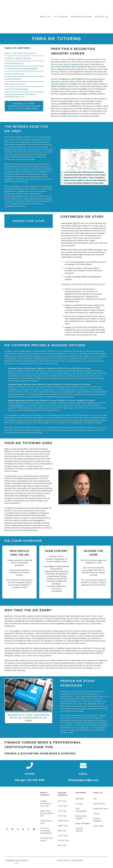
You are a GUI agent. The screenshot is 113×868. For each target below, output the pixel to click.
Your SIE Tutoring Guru (14, 75)
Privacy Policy (63, 862)
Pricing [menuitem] (96, 815)
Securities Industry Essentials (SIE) (69, 66)
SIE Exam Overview (13, 80)
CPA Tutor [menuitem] (62, 817)
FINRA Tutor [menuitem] (63, 822)
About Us (45, 17)
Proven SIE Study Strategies (16, 91)
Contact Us (101, 17)
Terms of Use (77, 862)
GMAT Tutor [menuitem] (63, 827)
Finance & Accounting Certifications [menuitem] (46, 832)
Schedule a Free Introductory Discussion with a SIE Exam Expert (24, 107)
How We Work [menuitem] (99, 805)
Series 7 (91, 652)
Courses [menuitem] (79, 805)
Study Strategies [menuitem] (83, 825)
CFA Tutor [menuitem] (62, 812)
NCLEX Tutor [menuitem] (64, 842)
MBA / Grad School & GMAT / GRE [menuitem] (47, 815)
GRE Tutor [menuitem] (62, 832)
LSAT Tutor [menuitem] (63, 837)
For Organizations (81, 17)
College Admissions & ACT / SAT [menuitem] (46, 805)
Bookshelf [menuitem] (80, 800)
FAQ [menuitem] (95, 800)
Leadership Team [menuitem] (101, 810)
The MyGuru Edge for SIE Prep (18, 60)
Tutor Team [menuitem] (98, 827)
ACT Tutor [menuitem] (62, 802)
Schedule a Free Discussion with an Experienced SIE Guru (29, 719)
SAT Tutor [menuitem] (62, 847)
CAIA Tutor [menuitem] (63, 807)
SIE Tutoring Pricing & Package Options (21, 70)
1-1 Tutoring (61, 17)
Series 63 (100, 652)
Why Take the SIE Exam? (15, 85)
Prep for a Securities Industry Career (20, 55)
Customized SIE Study (14, 65)
